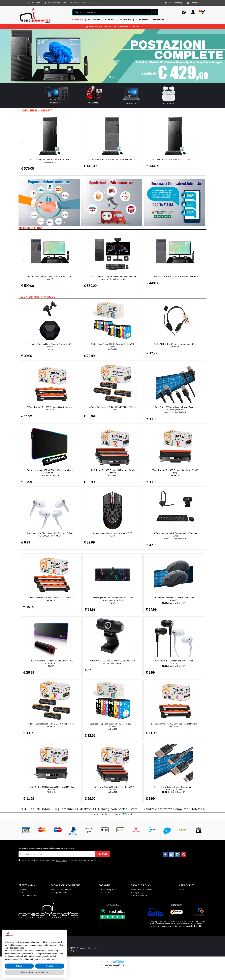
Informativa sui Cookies (141, 890)
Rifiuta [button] (19, 966)
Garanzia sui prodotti (108, 890)
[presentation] (40, 869)
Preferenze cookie (139, 895)
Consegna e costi (58, 893)
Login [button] (181, 890)
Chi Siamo (23, 890)
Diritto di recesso (106, 893)
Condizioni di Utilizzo (28, 895)
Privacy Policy (62, 861)
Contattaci (23, 893)
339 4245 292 (95, 3)
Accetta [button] (50, 966)
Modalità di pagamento (61, 890)
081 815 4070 (81, 3)
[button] (193, 13)
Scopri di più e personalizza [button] (34, 972)
